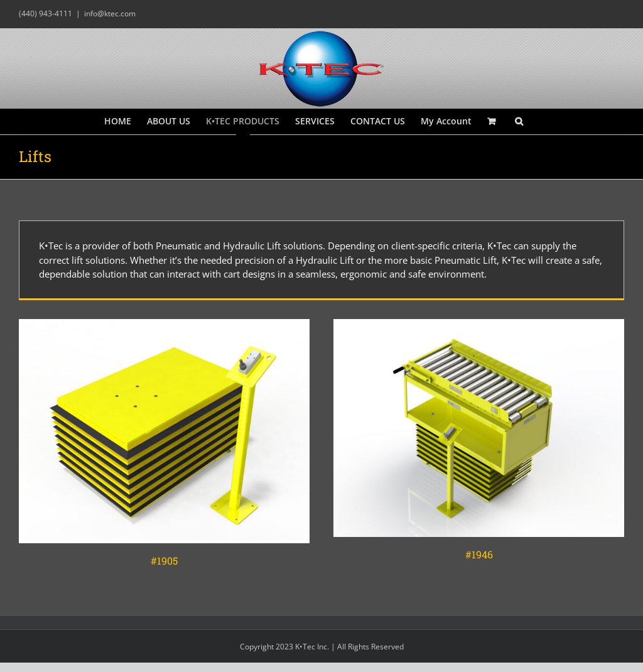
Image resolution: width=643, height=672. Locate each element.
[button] (519, 121)
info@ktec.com (110, 14)
